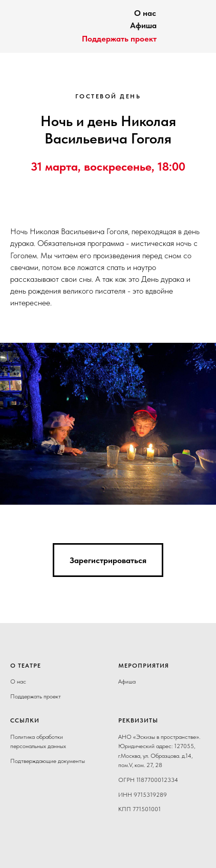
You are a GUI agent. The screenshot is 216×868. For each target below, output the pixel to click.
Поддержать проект (119, 39)
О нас (145, 13)
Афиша (143, 25)
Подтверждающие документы (48, 761)
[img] (28, 23)
